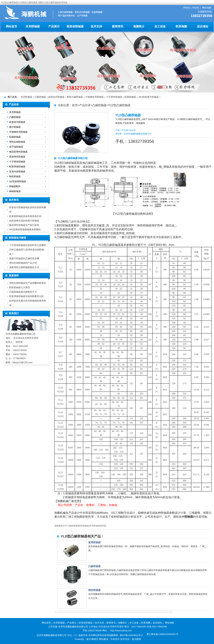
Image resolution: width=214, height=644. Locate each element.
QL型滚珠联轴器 (18, 181)
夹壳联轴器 (33, 26)
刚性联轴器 (83, 526)
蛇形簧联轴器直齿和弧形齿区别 (25, 216)
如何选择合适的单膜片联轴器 (24, 221)
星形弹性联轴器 (17, 157)
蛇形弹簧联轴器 (17, 167)
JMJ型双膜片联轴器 (148, 97)
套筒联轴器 (94, 542)
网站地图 (207, 8)
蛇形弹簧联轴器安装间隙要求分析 (26, 296)
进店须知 (203, 26)
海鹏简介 (139, 26)
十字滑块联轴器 (114, 97)
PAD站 (196, 8)
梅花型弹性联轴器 (18, 152)
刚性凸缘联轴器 (75, 97)
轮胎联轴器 (130, 97)
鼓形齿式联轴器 (56, 97)
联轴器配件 (15, 186)
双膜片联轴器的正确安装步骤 (24, 258)
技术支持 (96, 26)
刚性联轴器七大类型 (20, 287)
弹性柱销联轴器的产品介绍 (23, 263)
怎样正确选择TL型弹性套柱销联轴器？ (27, 252)
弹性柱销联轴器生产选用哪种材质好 (28, 283)
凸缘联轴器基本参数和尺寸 (23, 292)
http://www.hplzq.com (121, 630)
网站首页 (11, 26)
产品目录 (85, 105)
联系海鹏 (181, 26)
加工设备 (160, 26)
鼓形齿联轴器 (75, 26)
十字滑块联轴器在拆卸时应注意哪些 (28, 245)
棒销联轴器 (15, 191)
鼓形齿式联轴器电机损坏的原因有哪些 (28, 210)
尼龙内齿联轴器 (17, 172)
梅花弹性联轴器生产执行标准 (24, 225)
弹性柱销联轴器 (17, 142)
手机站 (186, 8)
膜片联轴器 (15, 127)
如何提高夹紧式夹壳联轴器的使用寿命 (28, 303)
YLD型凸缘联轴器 (119, 105)
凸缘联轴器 (40, 97)
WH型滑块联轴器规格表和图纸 (25, 229)
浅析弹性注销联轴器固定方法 (24, 267)
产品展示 (54, 26)
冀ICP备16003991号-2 (131, 635)
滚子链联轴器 (16, 147)
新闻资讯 (118, 26)
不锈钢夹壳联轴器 (94, 97)
